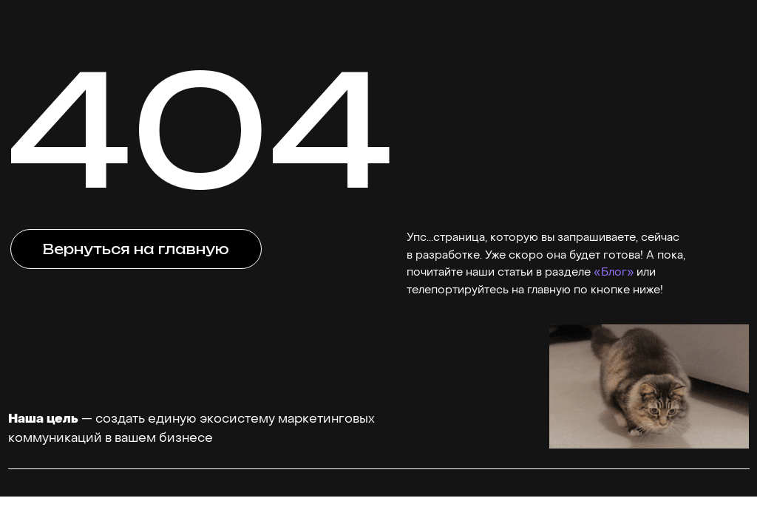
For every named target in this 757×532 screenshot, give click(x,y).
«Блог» (614, 272)
